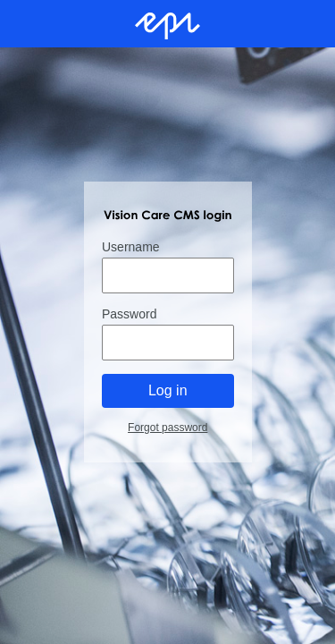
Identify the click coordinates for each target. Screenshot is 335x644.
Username (131, 247)
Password (129, 314)
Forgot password (167, 428)
